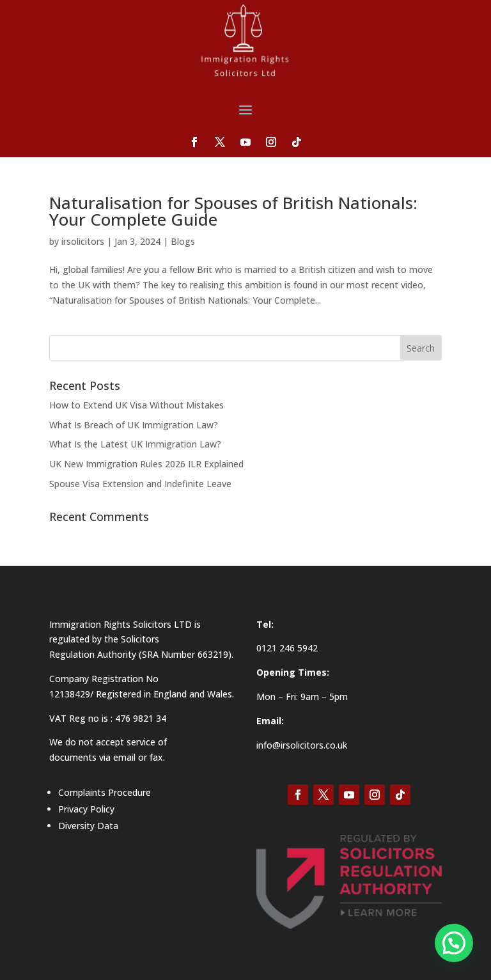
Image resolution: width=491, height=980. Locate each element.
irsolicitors (83, 241)
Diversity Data (88, 826)
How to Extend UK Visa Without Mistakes (136, 405)
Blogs (183, 241)
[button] (454, 943)
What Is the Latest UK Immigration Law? (135, 444)
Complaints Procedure (105, 792)
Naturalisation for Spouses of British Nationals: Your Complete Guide (233, 211)
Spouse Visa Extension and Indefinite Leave (140, 484)
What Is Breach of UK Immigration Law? (134, 425)
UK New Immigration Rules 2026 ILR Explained (146, 464)
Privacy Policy (86, 809)
